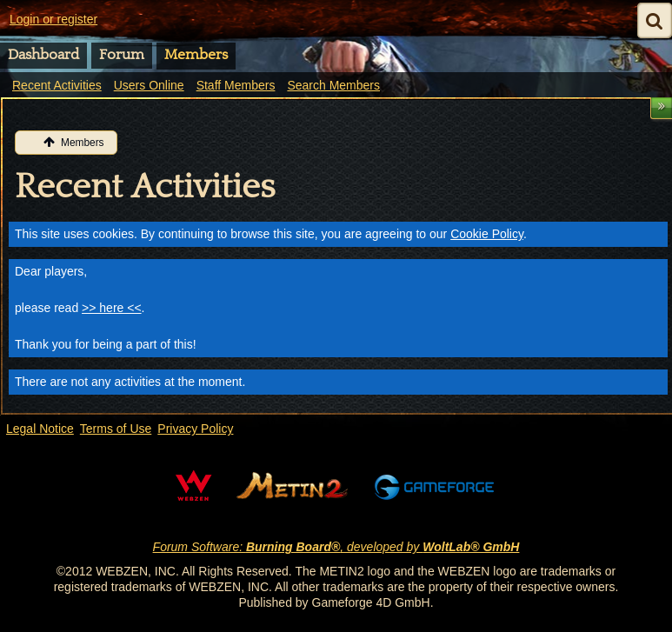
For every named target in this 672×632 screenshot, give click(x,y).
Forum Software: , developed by (336, 547)
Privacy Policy (195, 429)
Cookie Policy (487, 234)
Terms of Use (116, 429)
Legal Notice (40, 429)
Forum (122, 55)
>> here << (112, 308)
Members (196, 55)
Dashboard (43, 55)
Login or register (53, 19)
